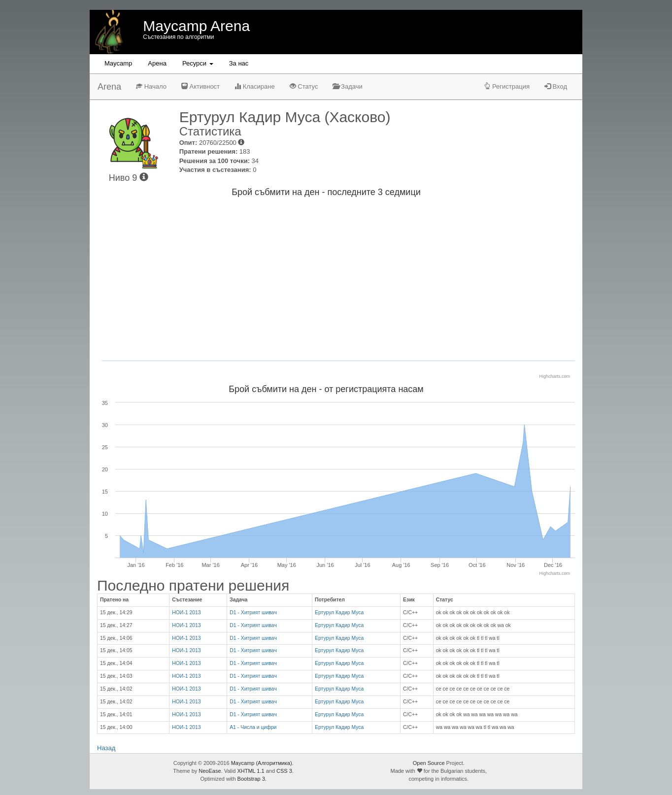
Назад (106, 748)
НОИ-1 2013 (186, 613)
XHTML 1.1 (251, 771)
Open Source (429, 763)
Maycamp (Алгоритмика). (262, 763)
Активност (201, 86)
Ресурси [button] (198, 63)
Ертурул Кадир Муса (339, 613)
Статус (304, 86)
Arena (109, 87)
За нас (239, 63)
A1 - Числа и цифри (253, 727)
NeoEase (210, 771)
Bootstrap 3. (252, 779)
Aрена (157, 63)
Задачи (347, 86)
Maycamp (118, 63)
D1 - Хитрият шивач (253, 613)
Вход (556, 86)
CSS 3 (284, 771)
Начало (151, 86)
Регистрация (507, 86)
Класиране (255, 86)
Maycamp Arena (196, 26)
